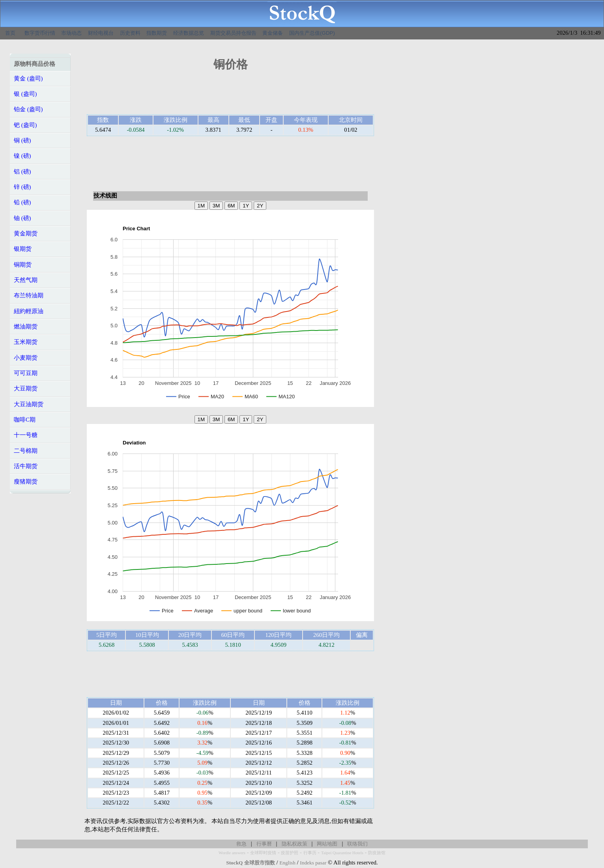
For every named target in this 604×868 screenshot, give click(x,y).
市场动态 (71, 33)
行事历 (310, 853)
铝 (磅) (22, 172)
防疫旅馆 (377, 853)
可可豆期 (26, 373)
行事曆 (264, 844)
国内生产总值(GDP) (312, 33)
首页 (10, 33)
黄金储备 (273, 33)
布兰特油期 (29, 295)
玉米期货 (26, 342)
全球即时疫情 (263, 853)
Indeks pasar (313, 863)
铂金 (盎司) (28, 109)
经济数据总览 (189, 33)
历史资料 (130, 33)
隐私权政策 (295, 844)
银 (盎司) (25, 94)
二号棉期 (26, 451)
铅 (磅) (22, 202)
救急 (241, 844)
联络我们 (357, 844)
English (287, 863)
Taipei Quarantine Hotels (342, 853)
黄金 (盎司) (28, 78)
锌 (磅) (22, 187)
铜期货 (23, 265)
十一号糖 (26, 435)
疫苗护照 (290, 853)
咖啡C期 (25, 420)
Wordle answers (232, 853)
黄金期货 (26, 233)
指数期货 (157, 33)
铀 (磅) (22, 218)
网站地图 (327, 844)
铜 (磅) (22, 140)
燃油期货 (26, 327)
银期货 (23, 249)
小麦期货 (26, 358)
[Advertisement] (230, 95)
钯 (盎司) (25, 125)
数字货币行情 (40, 33)
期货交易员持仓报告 (233, 33)
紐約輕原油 (29, 311)
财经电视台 (101, 33)
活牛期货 (26, 466)
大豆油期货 (29, 404)
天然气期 (26, 280)
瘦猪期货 (26, 482)
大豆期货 (26, 388)
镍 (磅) (22, 156)
